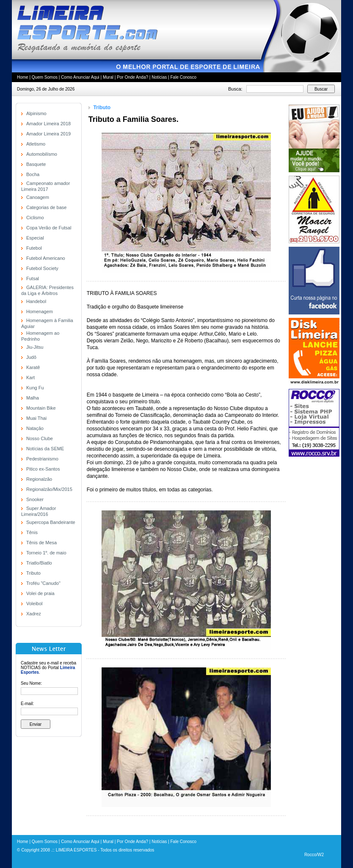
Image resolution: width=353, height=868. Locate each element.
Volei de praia (40, 593)
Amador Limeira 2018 (48, 124)
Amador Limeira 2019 (48, 134)
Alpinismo (36, 113)
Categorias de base (46, 207)
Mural (108, 77)
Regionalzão (39, 479)
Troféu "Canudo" (43, 583)
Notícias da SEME (45, 449)
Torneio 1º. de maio (46, 553)
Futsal (33, 278)
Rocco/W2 (314, 855)
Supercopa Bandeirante (51, 522)
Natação (35, 428)
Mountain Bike (41, 408)
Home (23, 77)
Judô (31, 357)
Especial (35, 238)
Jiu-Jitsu (35, 347)
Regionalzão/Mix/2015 (49, 489)
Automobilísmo (42, 154)
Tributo (33, 573)
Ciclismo (35, 218)
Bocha (33, 174)
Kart (30, 378)
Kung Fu (35, 388)
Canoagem (38, 197)
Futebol (34, 248)
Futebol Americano (46, 258)
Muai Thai (36, 418)
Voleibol (34, 603)
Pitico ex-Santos (43, 469)
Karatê (33, 367)
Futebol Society (42, 268)
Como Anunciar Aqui (80, 77)
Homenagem (40, 311)
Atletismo (36, 144)
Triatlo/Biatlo (39, 563)
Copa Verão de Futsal (49, 228)
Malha (33, 398)
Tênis (32, 532)
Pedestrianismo (42, 459)
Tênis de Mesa (41, 543)
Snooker (35, 499)
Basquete (36, 164)
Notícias (159, 77)
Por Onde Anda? (132, 77)
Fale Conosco (183, 77)
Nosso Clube (40, 438)
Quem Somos (45, 77)
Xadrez (34, 614)
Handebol (36, 301)
